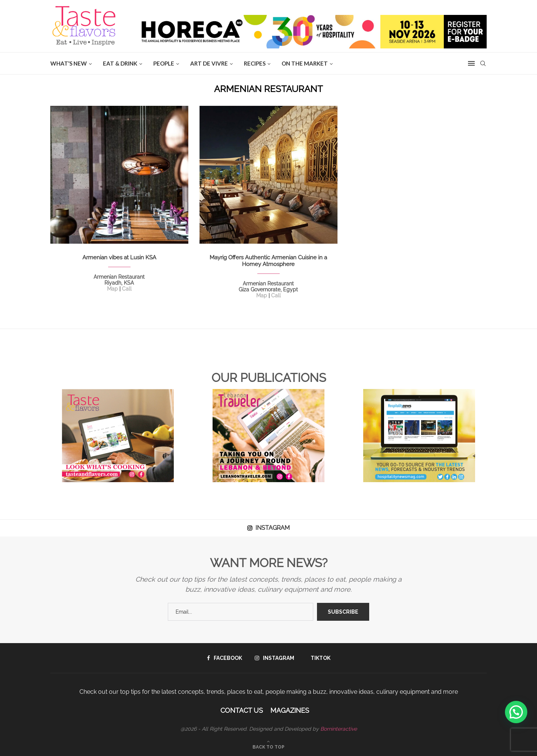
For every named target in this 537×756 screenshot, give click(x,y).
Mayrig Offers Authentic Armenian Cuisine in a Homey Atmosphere (268, 261)
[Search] (483, 63)
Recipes (255, 63)
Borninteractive (339, 729)
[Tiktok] (319, 658)
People (164, 63)
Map (112, 289)
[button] (516, 712)
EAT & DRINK (120, 63)
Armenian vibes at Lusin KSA (119, 257)
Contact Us (242, 710)
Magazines (290, 710)
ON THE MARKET (305, 63)
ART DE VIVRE (209, 63)
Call (127, 289)
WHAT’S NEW (69, 63)
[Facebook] (224, 658)
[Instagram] (274, 658)
